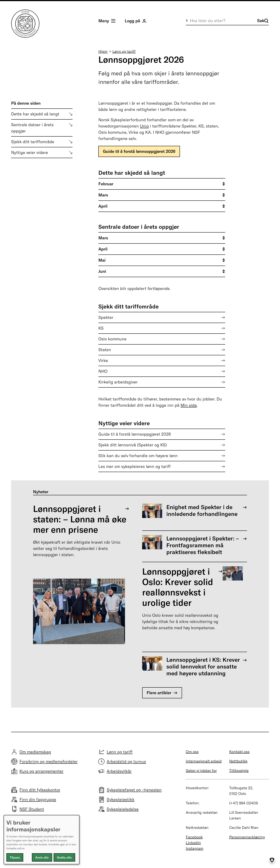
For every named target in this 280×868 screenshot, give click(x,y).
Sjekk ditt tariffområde (33, 142)
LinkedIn (193, 843)
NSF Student (32, 809)
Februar (106, 184)
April (103, 206)
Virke (103, 360)
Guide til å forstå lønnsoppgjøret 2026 (139, 151)
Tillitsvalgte (239, 770)
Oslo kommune (112, 339)
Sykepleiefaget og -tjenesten (134, 790)
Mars (103, 195)
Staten (105, 350)
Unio (144, 126)
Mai (102, 260)
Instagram (195, 848)
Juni (102, 271)
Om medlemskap (35, 752)
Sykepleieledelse (123, 809)
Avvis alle (42, 857)
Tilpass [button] (15, 857)
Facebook (194, 837)
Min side (189, 405)
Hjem (103, 51)
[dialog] (42, 840)
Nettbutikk (238, 761)
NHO (103, 371)
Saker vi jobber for (201, 770)
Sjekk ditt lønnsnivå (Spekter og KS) (133, 445)
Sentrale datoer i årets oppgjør (32, 128)
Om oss (192, 752)
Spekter (106, 317)
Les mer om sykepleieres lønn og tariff (135, 466)
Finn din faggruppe (38, 799)
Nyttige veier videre (30, 152)
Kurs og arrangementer (41, 771)
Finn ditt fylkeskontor (40, 790)
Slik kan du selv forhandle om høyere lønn (138, 456)
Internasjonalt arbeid (204, 761)
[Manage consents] (272, 860)
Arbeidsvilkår (119, 771)
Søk (263, 21)
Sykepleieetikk (121, 799)
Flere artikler (159, 693)
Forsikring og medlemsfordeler (49, 761)
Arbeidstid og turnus (126, 761)
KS (101, 328)
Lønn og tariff (124, 51)
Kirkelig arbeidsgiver (118, 382)
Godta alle (64, 857)
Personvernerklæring (247, 837)
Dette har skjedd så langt (35, 114)
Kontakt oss (239, 752)
